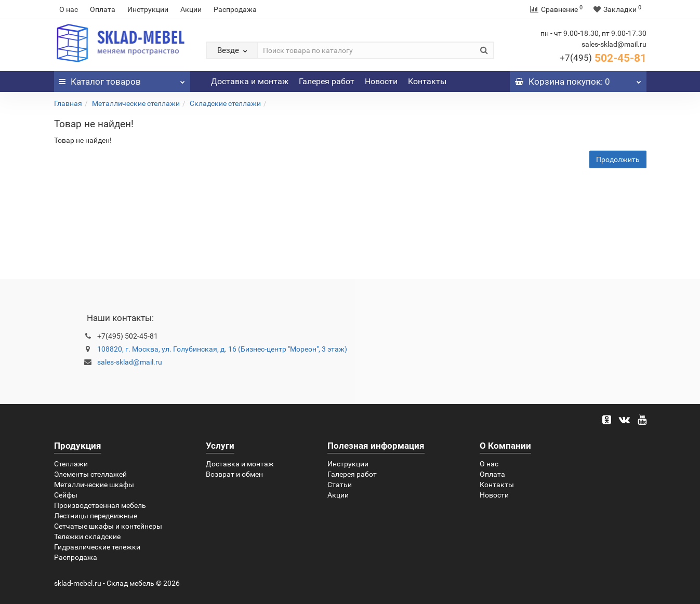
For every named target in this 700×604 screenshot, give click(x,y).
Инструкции (148, 9)
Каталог (122, 79)
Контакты (427, 81)
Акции (191, 9)
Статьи (340, 485)
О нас (69, 9)
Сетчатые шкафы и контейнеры (108, 526)
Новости (381, 81)
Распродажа (235, 9)
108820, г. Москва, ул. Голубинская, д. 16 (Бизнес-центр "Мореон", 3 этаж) (222, 349)
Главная (68, 103)
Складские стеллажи (225, 103)
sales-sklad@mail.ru (130, 362)
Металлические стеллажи (136, 103)
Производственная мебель (100, 505)
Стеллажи (71, 464)
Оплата (103, 9)
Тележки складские (87, 536)
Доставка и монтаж (250, 81)
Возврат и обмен (234, 474)
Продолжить (618, 159)
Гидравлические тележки (97, 547)
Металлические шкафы (94, 485)
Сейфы (66, 495)
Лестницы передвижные (96, 516)
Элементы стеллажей (90, 474)
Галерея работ (327, 81)
